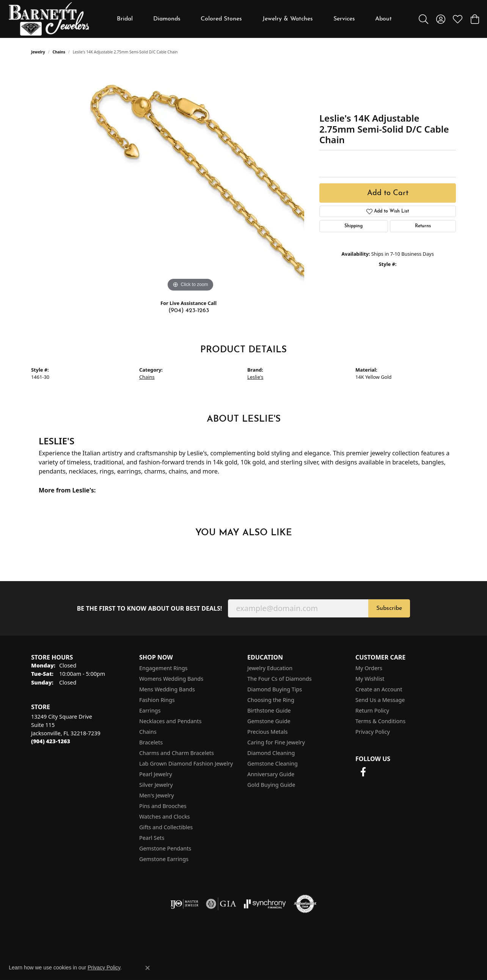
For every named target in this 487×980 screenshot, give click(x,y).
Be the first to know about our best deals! (150, 609)
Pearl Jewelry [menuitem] (156, 774)
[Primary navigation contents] (254, 19)
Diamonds (167, 19)
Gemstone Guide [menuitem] (269, 721)
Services (344, 19)
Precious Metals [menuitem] (267, 732)
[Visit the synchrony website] (265, 904)
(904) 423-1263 (189, 311)
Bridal (125, 19)
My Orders (369, 668)
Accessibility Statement (421, 946)
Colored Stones (221, 19)
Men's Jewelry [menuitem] (157, 795)
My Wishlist (370, 679)
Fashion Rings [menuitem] (157, 700)
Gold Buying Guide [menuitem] (271, 785)
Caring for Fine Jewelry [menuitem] (276, 742)
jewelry (38, 52)
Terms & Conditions (380, 721)
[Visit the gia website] (221, 904)
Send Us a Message (380, 700)
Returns (423, 226)
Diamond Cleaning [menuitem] (271, 753)
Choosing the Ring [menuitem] (271, 700)
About (383, 19)
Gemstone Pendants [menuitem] (165, 848)
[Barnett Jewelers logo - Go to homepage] (49, 19)
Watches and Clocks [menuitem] (164, 817)
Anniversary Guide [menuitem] (271, 774)
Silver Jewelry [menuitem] (156, 785)
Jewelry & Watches (288, 19)
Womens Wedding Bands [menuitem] (171, 679)
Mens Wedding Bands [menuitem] (167, 689)
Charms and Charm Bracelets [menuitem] (177, 753)
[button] (423, 19)
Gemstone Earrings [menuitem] (164, 859)
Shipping (353, 226)
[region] (190, 180)
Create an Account (379, 689)
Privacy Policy (373, 732)
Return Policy (372, 710)
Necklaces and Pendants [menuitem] (170, 721)
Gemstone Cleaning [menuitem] (273, 764)
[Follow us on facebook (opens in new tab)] (363, 772)
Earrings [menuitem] (150, 710)
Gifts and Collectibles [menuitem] (166, 827)
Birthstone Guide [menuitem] (269, 710)
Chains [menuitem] (148, 732)
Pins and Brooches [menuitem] (163, 806)
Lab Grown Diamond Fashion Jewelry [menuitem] (186, 764)
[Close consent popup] (148, 968)
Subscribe (389, 608)
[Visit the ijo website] (185, 904)
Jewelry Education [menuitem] (270, 668)
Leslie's (255, 377)
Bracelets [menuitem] (151, 742)
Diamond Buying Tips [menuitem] (275, 689)
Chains (59, 52)
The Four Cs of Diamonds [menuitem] (280, 679)
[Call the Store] (51, 741)
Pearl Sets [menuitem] (152, 838)
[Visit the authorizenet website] (305, 904)
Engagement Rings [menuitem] (163, 668)
